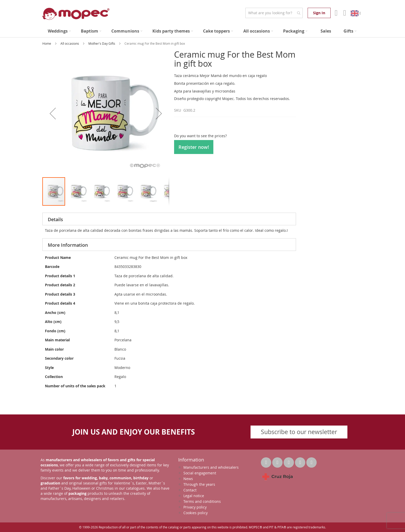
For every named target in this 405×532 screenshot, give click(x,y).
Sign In (319, 13)
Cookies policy (196, 513)
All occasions (70, 43)
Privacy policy (195, 507)
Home (47, 43)
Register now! (194, 147)
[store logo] (76, 14)
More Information (68, 245)
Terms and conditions (202, 501)
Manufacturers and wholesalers (211, 467)
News (188, 479)
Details (55, 219)
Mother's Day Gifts (102, 43)
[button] (53, 113)
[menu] (202, 31)
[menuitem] (59, 31)
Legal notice (194, 496)
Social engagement (200, 473)
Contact (190, 490)
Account (336, 13)
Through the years (199, 484)
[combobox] (274, 13)
